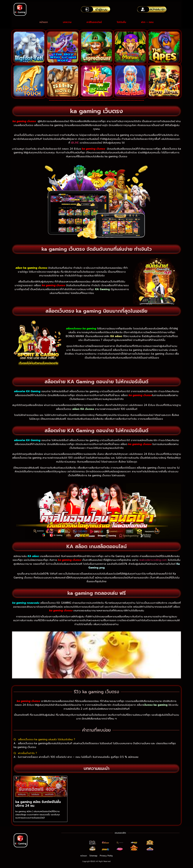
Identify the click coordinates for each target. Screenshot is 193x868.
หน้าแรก (44, 22)
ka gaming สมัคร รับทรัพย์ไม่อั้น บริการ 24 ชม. (38, 804)
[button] (14, 655)
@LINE (75, 143)
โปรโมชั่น (121, 22)
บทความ (67, 22)
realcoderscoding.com (153, 560)
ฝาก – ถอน (147, 22)
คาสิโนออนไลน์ (94, 22)
